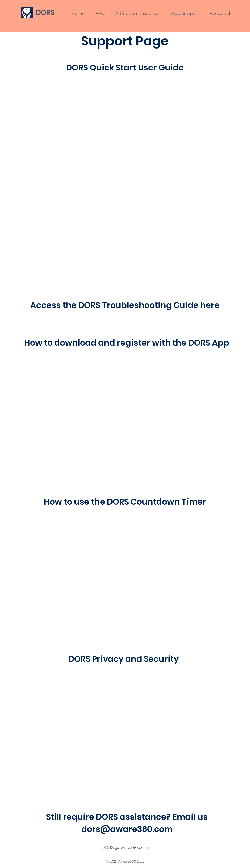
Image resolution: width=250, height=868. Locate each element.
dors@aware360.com (127, 829)
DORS (45, 12)
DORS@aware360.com (125, 847)
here (210, 305)
